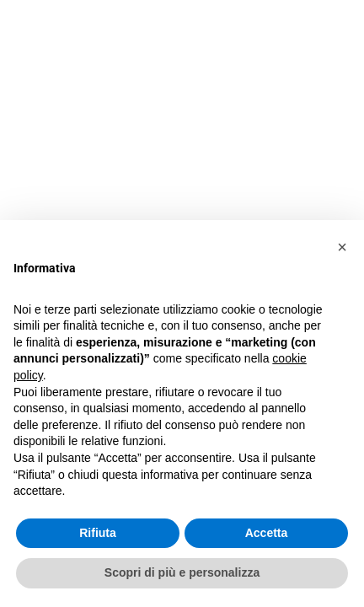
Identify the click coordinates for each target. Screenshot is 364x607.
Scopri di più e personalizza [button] (182, 572)
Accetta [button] (267, 533)
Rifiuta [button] (98, 533)
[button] (342, 247)
